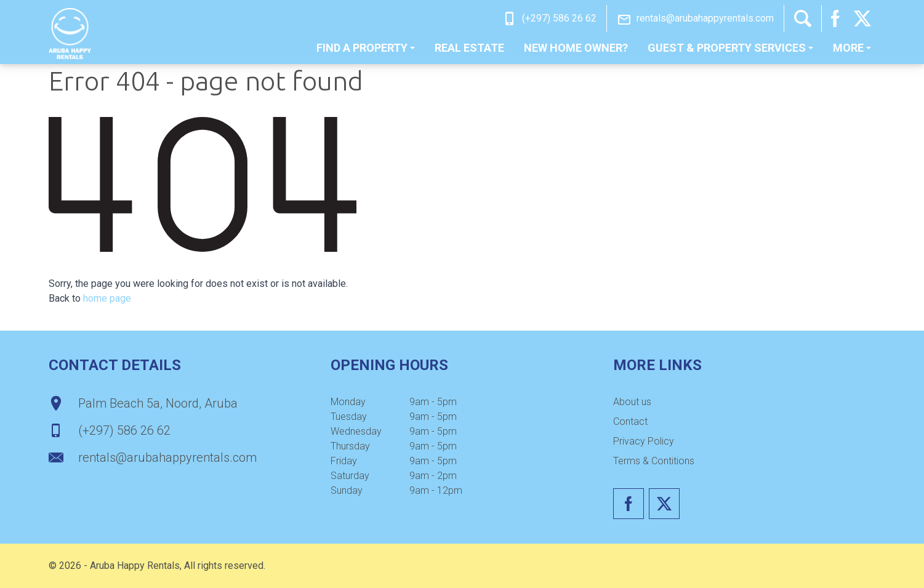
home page (107, 298)
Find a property (366, 48)
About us (632, 402)
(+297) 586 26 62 (559, 18)
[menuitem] (366, 48)
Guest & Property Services (730, 48)
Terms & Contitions (654, 461)
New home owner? (576, 48)
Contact (630, 421)
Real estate (469, 48)
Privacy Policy (644, 441)
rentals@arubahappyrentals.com (705, 18)
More (852, 48)
